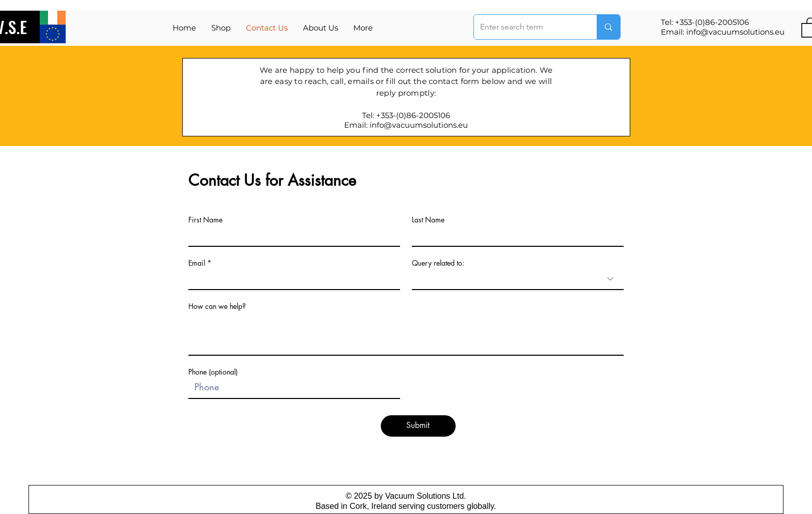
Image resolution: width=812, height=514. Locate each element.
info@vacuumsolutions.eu (735, 32)
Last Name (428, 220)
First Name (205, 220)
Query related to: (438, 263)
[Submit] (418, 426)
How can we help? (217, 306)
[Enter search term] (528, 27)
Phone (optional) (213, 372)
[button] (363, 28)
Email (197, 263)
